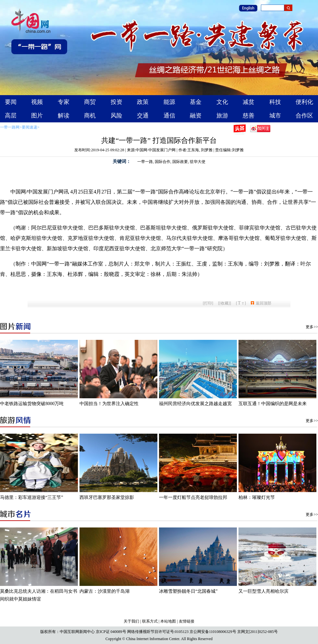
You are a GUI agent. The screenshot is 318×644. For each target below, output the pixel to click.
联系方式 (150, 621)
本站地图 (168, 621)
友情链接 (187, 621)
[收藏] (225, 303)
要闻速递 (30, 127)
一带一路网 (10, 127)
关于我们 (131, 621)
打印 (208, 303)
